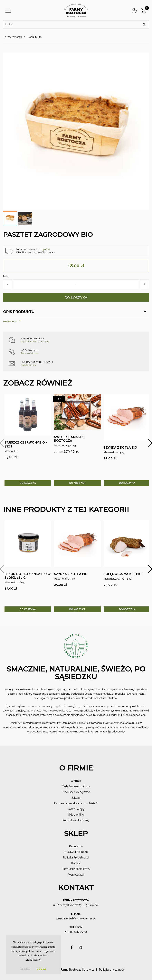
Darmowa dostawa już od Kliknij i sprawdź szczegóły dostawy (35, 251)
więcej (26, 969)
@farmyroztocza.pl (83, 918)
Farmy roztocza (13, 37)
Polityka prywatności (112, 970)
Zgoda (41, 969)
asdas (72, 949)
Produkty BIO (35, 37)
